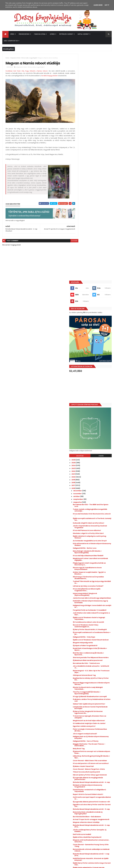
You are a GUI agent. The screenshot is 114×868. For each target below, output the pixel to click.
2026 (82, 233)
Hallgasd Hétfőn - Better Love (93, 327)
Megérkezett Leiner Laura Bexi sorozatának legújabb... (94, 339)
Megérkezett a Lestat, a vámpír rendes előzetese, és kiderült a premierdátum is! (98, 796)
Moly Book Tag (87, 548)
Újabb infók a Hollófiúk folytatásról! (96, 651)
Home (7, 58)
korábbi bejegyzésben (62, 76)
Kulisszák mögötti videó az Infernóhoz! (92, 297)
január (85, 718)
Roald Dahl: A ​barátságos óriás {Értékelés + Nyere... (94, 440)
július (84, 701)
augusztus (86, 275)
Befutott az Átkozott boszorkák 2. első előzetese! (99, 812)
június (84, 704)
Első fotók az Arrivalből (91, 648)
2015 (82, 722)
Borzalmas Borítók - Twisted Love (95, 456)
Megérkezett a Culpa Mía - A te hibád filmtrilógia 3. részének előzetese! (98, 805)
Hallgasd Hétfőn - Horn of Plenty (94, 540)
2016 (82, 261)
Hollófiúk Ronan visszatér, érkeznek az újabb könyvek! (96, 673)
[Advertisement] (95, 161)
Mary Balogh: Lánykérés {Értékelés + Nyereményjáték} (96, 330)
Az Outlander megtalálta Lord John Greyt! (96, 318)
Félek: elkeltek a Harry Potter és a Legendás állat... (95, 687)
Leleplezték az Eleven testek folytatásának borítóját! (93, 504)
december (86, 264)
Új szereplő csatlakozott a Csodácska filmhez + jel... (96, 422)
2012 (82, 730)
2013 (82, 728)
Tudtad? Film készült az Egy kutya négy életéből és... (95, 362)
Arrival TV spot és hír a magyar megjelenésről (94, 632)
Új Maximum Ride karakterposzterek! (96, 453)
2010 (82, 736)
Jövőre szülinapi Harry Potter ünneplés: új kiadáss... (93, 644)
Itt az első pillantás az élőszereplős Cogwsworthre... (95, 372)
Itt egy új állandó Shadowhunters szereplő (95, 490)
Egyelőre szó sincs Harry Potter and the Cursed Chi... (96, 615)
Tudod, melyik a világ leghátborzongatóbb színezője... (95, 283)
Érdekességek (24, 34)
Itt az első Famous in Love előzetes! (95, 305)
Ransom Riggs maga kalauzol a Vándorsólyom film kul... (94, 476)
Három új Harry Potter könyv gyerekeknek (93, 580)
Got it (107, 5)
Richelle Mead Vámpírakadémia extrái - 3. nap (94, 620)
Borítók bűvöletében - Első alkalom (95, 628)
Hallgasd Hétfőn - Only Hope (93, 426)
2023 (82, 242)
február (85, 715)
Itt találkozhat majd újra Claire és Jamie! (95, 522)
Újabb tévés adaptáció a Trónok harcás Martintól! (94, 682)
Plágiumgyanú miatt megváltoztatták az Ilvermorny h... (96, 344)
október (85, 270)
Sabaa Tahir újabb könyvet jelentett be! (96, 499)
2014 (82, 725)
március (85, 713)
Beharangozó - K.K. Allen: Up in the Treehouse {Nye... (95, 464)
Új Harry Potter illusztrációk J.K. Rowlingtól (94, 418)
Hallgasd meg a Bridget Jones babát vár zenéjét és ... (96, 390)
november (86, 267)
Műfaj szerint (83, 34)
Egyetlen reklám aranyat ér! (93, 526)
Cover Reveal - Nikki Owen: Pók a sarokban (94, 561)
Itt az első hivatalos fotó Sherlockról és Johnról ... (96, 288)
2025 (82, 236)
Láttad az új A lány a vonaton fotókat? (93, 367)
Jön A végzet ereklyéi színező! (94, 533)
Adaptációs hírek (15, 58)
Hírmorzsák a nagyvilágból (29, 58)
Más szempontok (11, 41)
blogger (70, 241)
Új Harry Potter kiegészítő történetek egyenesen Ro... (96, 508)
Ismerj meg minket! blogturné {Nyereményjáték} (94, 376)
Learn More (98, 5)
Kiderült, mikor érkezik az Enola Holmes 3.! (98, 787)
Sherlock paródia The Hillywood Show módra (96, 449)
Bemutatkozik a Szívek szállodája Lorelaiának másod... (95, 664)
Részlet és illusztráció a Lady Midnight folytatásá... (96, 481)
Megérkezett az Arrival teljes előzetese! (93, 517)
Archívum (86, 229)
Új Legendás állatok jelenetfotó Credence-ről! (94, 611)
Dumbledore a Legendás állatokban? (96, 698)
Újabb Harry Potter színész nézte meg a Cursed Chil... (96, 677)
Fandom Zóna (40, 34)
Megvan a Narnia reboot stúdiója (95, 636)
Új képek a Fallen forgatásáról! (94, 436)
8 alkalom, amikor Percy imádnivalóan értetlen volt (93, 494)
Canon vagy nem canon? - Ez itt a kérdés (95, 694)
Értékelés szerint (66, 34)
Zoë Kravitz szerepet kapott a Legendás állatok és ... (93, 606)
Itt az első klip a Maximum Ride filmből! (94, 335)
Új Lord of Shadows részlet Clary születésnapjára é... (94, 413)
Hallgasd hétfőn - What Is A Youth (95, 690)
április (84, 710)
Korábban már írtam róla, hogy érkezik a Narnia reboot (25, 71)
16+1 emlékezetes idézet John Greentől (93, 408)
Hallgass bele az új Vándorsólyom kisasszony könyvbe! (95, 537)
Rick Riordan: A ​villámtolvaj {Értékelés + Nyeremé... (96, 444)
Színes (52, 34)
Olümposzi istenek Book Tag (93, 468)
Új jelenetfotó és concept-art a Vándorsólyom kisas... (94, 552)
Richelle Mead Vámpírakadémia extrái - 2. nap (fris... (94, 639)
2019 (82, 253)
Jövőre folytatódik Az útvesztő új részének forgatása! (95, 302)
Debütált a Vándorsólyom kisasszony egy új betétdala (96, 385)
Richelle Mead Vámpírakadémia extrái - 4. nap (94, 590)
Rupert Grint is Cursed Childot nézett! (97, 602)
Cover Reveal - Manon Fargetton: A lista (95, 573)
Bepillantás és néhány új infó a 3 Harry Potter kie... (94, 471)
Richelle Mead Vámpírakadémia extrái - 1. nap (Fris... (94, 668)
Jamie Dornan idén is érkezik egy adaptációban (95, 381)
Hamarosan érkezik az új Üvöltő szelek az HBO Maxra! (98, 778)
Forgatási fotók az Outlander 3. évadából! (94, 395)
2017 (82, 259)
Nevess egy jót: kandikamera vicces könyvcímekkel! (96, 349)
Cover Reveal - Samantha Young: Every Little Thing (95, 659)
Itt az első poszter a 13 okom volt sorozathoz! (94, 565)
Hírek (12, 34)
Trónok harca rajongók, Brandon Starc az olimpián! (95, 513)
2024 (82, 239)
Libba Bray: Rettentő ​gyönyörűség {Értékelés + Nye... (95, 556)
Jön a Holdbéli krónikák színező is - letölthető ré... (95, 459)
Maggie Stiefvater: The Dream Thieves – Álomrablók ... (94, 544)
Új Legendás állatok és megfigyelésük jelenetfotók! (96, 585)
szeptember (87, 272)
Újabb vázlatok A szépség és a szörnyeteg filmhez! (93, 314)
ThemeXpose (14, 865)
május (84, 707)
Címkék (103, 229)
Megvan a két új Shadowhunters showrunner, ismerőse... (94, 654)
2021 (82, 247)
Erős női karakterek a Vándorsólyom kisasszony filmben (96, 323)
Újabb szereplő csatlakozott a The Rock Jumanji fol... (95, 292)
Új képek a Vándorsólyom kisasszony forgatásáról (96, 594)
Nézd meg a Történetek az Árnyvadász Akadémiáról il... (94, 358)
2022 (82, 244)
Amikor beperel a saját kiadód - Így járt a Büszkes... (95, 353)
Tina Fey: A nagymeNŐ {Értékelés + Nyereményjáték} (95, 485)
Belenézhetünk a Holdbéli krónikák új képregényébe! (96, 625)
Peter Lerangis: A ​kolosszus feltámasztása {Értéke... (92, 529)
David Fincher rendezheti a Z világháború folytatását (93, 599)
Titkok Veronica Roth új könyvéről (95, 577)
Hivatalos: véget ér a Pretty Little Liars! (95, 309)
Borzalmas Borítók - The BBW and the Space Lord (97, 279)
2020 (82, 250)
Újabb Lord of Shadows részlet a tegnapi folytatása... (94, 404)
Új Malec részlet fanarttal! (92, 569)
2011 (82, 733)
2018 (82, 256)
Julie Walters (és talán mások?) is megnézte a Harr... (95, 399)
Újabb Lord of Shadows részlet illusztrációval (93, 430)
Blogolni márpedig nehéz (91, 433)
